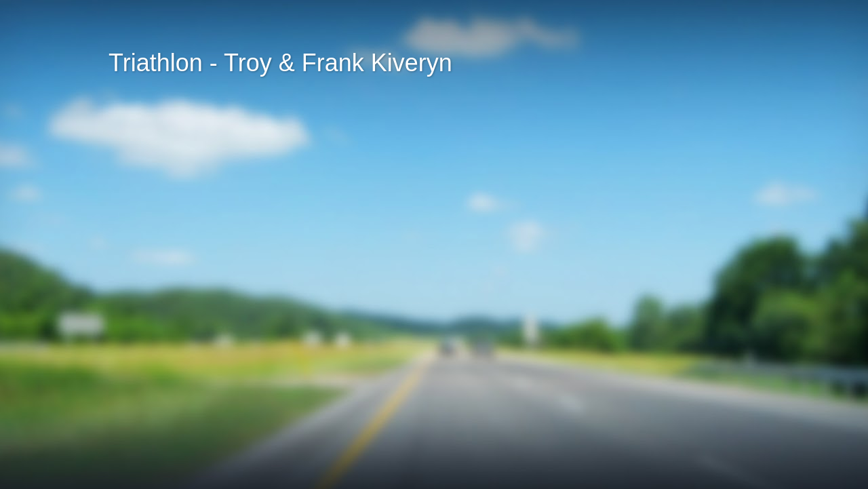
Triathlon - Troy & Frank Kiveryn (280, 63)
